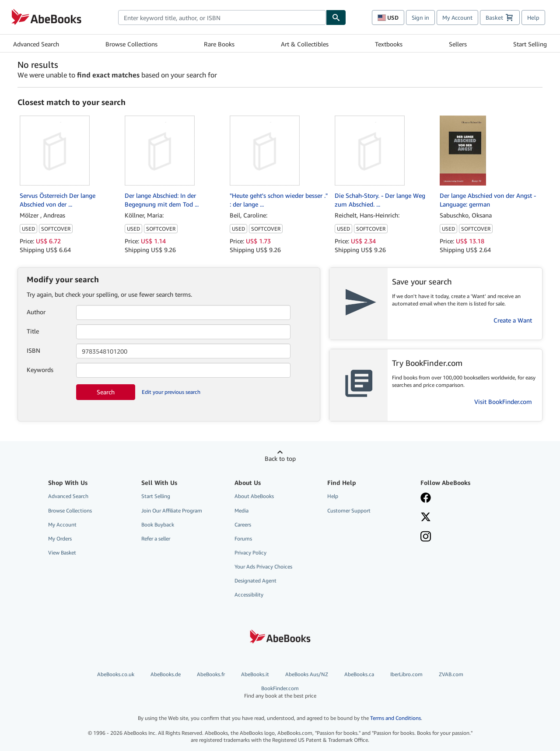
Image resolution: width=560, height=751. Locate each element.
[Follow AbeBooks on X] (461, 518)
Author (36, 312)
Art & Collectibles (305, 44)
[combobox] (222, 18)
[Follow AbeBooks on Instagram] (461, 537)
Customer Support (349, 511)
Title (33, 331)
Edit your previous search (171, 392)
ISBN (33, 350)
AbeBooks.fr (211, 674)
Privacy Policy (250, 553)
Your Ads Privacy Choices (263, 567)
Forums (243, 539)
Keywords (40, 370)
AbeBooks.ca (359, 674)
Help (533, 18)
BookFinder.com (280, 692)
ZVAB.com (451, 674)
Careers (243, 525)
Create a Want (513, 320)
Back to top (280, 458)
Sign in (420, 18)
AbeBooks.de (166, 674)
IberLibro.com (406, 674)
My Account (457, 18)
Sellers (458, 44)
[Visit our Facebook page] (461, 498)
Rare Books (219, 44)
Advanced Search (36, 44)
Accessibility (249, 595)
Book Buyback (158, 525)
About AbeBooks (254, 496)
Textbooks (389, 44)
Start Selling (530, 44)
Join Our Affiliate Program (172, 511)
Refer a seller (156, 539)
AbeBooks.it (255, 674)
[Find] (336, 18)
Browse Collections (131, 44)
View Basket (62, 553)
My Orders (60, 539)
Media (241, 511)
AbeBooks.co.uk (116, 674)
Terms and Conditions (395, 718)
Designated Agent (255, 581)
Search (106, 392)
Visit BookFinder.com (503, 402)
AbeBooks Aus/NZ (307, 674)
